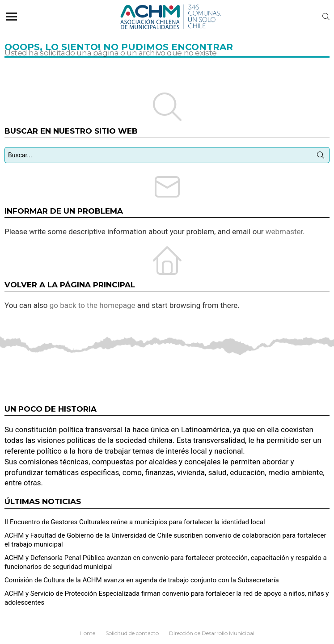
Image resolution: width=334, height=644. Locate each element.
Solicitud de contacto (132, 633)
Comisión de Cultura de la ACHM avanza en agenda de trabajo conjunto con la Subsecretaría (142, 580)
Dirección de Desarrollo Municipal (212, 633)
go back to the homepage (93, 305)
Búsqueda (321, 157)
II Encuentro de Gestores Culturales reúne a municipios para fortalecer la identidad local (135, 522)
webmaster (284, 232)
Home (87, 633)
